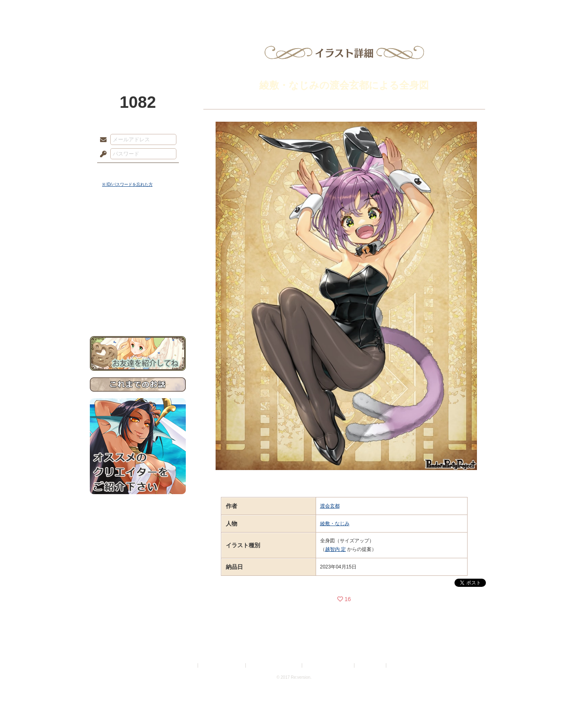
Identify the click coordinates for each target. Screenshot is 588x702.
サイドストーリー (138, 237)
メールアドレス (101, 140)
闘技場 (469, 10)
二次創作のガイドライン (329, 665)
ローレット (236, 10)
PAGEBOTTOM (568, 680)
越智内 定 (335, 549)
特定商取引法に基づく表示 (274, 665)
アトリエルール (138, 274)
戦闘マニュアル (138, 284)
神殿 (178, 10)
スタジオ (352, 10)
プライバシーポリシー (222, 665)
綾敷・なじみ (335, 524)
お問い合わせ (138, 311)
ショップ (410, 10)
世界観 (138, 223)
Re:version (400, 665)
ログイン (118, 171)
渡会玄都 (330, 506)
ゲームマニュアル (138, 251)
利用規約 (187, 665)
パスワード (101, 154)
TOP (119, 10)
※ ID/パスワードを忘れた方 (127, 184)
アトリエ (294, 10)
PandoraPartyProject (138, 45)
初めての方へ (138, 296)
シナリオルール (138, 264)
